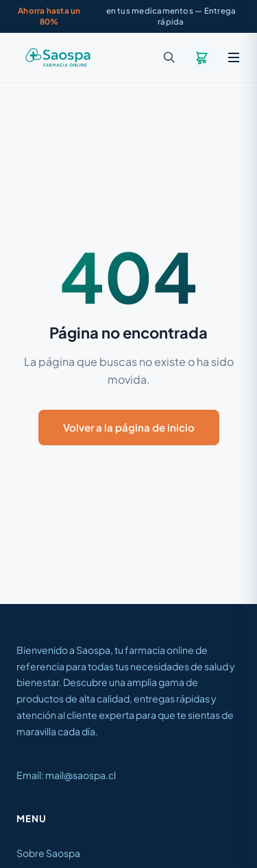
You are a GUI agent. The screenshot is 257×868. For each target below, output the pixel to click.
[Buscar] (169, 57)
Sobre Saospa (48, 853)
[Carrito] (201, 57)
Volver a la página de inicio (129, 427)
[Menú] (234, 57)
